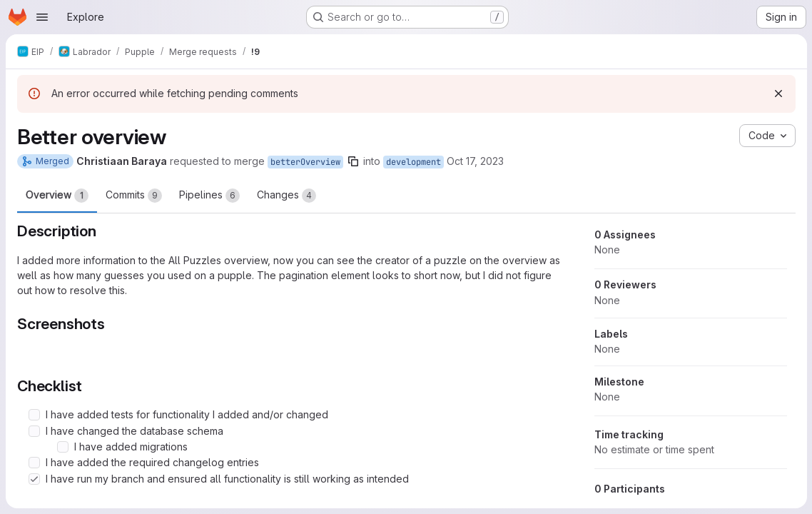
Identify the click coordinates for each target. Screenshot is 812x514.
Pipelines (209, 196)
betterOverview (305, 162)
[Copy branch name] (353, 161)
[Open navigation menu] (42, 17)
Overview (57, 196)
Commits (134, 196)
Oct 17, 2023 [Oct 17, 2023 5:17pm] (475, 161)
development (413, 162)
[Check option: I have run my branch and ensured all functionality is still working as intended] (34, 479)
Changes (286, 196)
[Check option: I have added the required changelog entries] (34, 463)
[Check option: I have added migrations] (63, 447)
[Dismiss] (778, 94)
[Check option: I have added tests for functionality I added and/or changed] (34, 415)
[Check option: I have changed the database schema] (34, 431)
